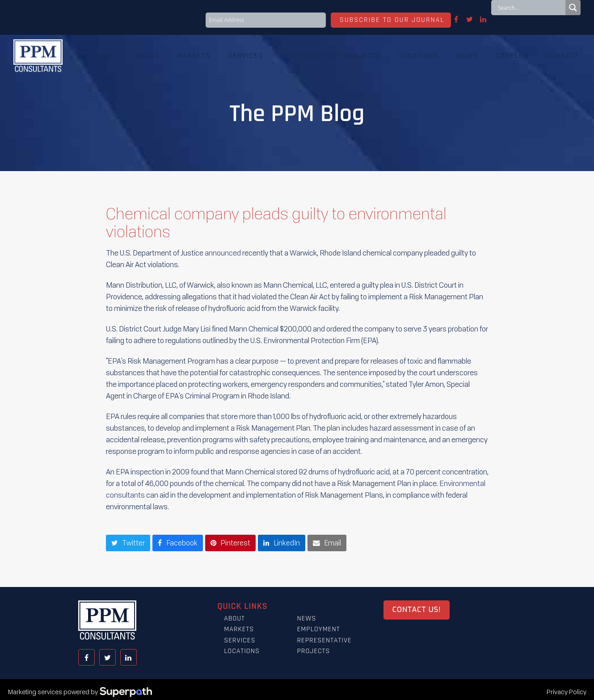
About (234, 619)
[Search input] (531, 8)
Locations (242, 652)
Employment (318, 630)
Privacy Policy (567, 692)
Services (240, 641)
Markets (239, 630)
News (306, 619)
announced (223, 253)
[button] (128, 543)
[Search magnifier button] (573, 8)
